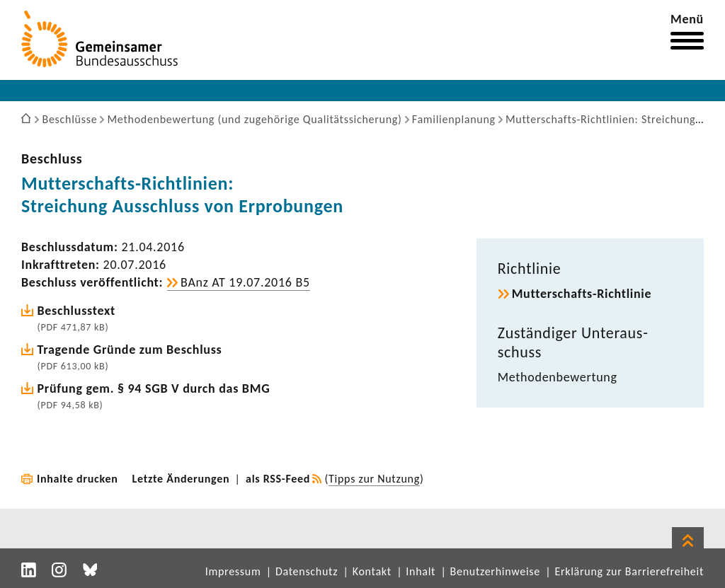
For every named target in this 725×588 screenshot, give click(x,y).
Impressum (233, 571)
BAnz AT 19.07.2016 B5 (245, 282)
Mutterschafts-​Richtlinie (582, 294)
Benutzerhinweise (495, 571)
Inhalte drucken (78, 479)
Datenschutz (307, 571)
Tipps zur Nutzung (374, 479)
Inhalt (421, 571)
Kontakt (372, 571)
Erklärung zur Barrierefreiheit (629, 571)
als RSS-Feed (278, 479)
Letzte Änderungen (181, 479)
